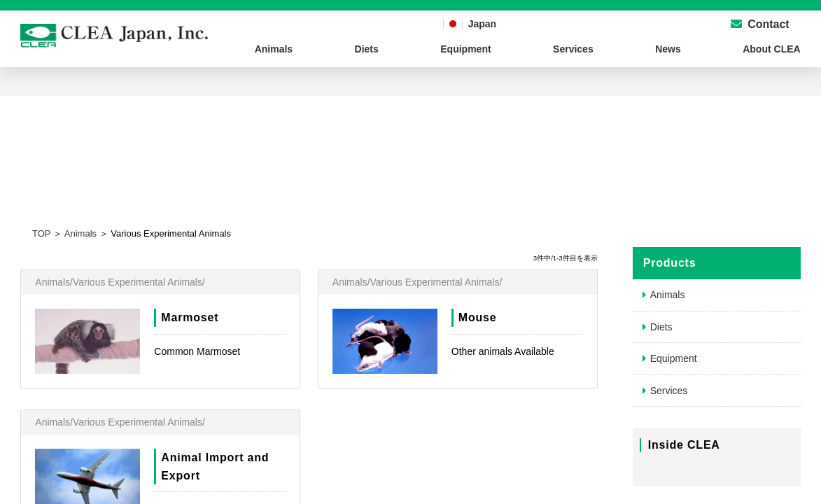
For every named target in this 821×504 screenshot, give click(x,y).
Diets (367, 49)
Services (573, 49)
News (668, 49)
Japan (482, 24)
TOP (41, 233)
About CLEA (771, 49)
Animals (274, 49)
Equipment (465, 49)
